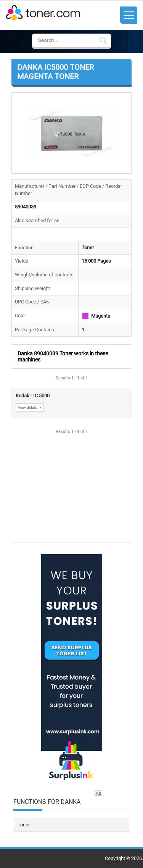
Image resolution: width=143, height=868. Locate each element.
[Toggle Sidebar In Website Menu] (129, 15)
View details (28, 407)
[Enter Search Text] (69, 40)
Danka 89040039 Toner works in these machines (63, 357)
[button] (71, 133)
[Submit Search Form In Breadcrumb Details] (103, 41)
